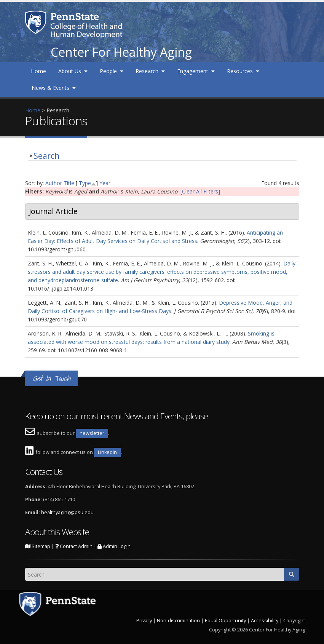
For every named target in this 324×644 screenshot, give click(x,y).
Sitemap (38, 546)
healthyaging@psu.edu (67, 512)
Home (38, 71)
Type (85, 183)
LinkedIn (107, 452)
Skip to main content (26, 4)
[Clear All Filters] (200, 191)
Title (69, 183)
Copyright (294, 621)
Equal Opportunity (225, 621)
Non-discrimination (178, 621)
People (112, 71)
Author (54, 183)
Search (46, 156)
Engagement (196, 71)
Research (150, 71)
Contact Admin (74, 546)
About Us (73, 71)
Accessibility (265, 621)
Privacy (144, 621)
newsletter (92, 433)
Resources (243, 71)
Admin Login (114, 546)
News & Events (54, 88)
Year (105, 183)
